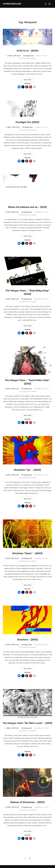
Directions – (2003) (27, 640)
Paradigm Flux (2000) (27, 122)
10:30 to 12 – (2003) (27, 51)
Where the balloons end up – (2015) (27, 207)
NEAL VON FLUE (15, 56)
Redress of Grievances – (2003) (27, 802)
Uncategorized (28, 56)
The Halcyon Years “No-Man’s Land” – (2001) (27, 723)
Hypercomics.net (12, 4)
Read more (29, 80)
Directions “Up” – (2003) (27, 470)
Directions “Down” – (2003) (27, 553)
